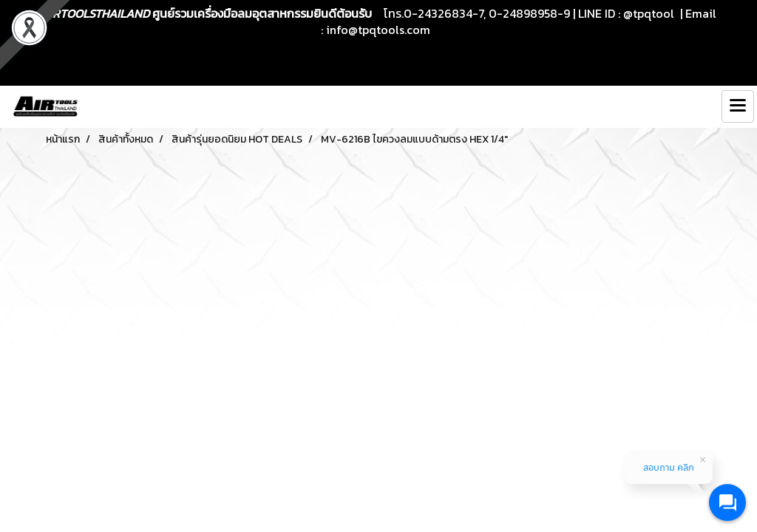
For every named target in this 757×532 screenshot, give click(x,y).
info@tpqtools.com (378, 30)
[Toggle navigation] (738, 106)
